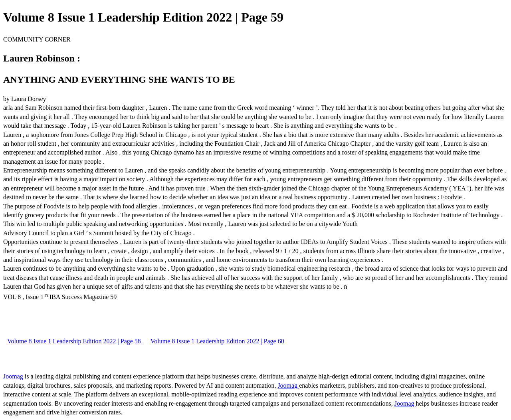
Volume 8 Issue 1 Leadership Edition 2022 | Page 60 (217, 341)
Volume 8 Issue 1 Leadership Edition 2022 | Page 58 (74, 341)
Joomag (14, 376)
